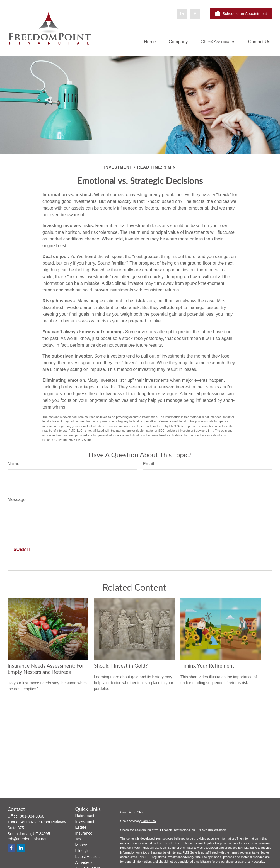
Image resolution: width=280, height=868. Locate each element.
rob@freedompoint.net (27, 839)
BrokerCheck (217, 830)
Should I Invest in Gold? (121, 666)
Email (148, 464)
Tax (78, 839)
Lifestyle (82, 851)
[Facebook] (195, 14)
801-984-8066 (32, 816)
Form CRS (136, 812)
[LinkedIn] (182, 14)
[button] (150, 42)
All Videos (84, 862)
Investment (85, 821)
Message (17, 499)
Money (81, 845)
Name (14, 464)
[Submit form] (22, 550)
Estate (81, 827)
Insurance (84, 833)
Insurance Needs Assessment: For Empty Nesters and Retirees (46, 669)
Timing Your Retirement (207, 666)
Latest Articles (87, 857)
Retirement (85, 816)
